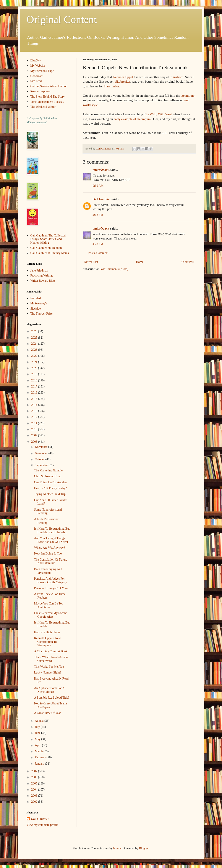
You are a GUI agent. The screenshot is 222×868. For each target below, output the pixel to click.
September (42, 465)
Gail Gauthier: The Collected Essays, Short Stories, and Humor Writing (48, 239)
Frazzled (36, 298)
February (41, 757)
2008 (35, 442)
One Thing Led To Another (50, 482)
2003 (35, 796)
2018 (35, 380)
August (40, 721)
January (40, 764)
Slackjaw (36, 309)
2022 (35, 356)
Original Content (62, 19)
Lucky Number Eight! (47, 673)
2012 (35, 417)
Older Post (188, 262)
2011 (35, 423)
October (40, 459)
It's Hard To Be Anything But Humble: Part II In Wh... (52, 530)
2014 (35, 405)
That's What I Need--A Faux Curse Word (51, 659)
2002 (35, 802)
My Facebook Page (42, 71)
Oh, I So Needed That (47, 476)
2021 (35, 362)
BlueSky (36, 60)
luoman (118, 848)
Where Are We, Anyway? (49, 548)
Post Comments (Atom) (114, 269)
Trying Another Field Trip (50, 494)
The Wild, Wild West (158, 114)
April (38, 745)
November (42, 453)
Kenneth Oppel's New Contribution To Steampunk (47, 642)
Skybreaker (123, 81)
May (38, 739)
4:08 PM (98, 215)
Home (140, 262)
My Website (38, 66)
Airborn (178, 77)
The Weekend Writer (43, 107)
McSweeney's (39, 303)
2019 (35, 374)
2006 (35, 777)
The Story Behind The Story (47, 97)
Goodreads (37, 76)
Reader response (40, 91)
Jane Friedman (39, 271)
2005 (35, 784)
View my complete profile (43, 825)
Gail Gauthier (102, 199)
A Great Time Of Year (47, 713)
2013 (35, 411)
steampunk (188, 96)
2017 (35, 387)
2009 (35, 435)
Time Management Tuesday (47, 102)
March (39, 751)
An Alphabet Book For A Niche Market (49, 690)
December (41, 447)
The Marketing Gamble (48, 470)
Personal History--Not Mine (51, 588)
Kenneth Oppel (123, 77)
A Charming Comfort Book (51, 651)
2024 (35, 344)
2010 (35, 429)
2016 (35, 393)
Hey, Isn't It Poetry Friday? (50, 488)
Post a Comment (98, 253)
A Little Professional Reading (47, 521)
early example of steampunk (133, 119)
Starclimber (111, 86)
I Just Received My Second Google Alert (51, 615)
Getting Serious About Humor (49, 86)
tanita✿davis (101, 170)
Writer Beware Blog (43, 281)
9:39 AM (98, 186)
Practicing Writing (41, 276)
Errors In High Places (47, 632)
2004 (35, 790)
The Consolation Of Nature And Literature (51, 561)
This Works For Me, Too (49, 667)
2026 (35, 331)
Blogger (144, 848)
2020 (35, 368)
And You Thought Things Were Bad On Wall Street (51, 540)
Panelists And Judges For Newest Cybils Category (50, 580)
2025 (35, 338)
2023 (35, 350)
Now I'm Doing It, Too (48, 554)
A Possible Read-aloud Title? (52, 698)
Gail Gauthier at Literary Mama (50, 253)
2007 (35, 771)
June (38, 733)
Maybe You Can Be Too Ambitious (49, 605)
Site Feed (36, 81)
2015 (35, 399)
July (38, 727)
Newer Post (91, 262)
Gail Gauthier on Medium (46, 248)
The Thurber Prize (41, 314)
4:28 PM (98, 244)
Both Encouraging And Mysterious (48, 571)
